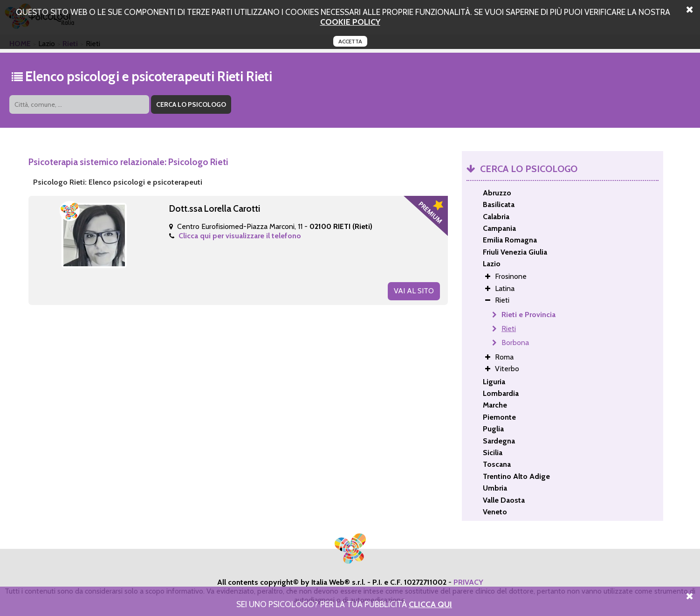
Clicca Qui (430, 604)
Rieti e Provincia (528, 315)
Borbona (515, 343)
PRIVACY (468, 582)
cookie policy (350, 22)
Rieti (509, 329)
